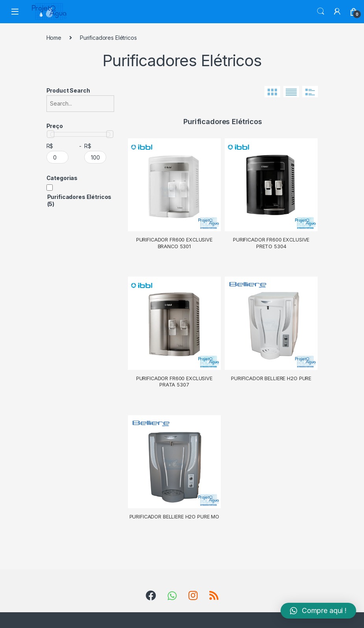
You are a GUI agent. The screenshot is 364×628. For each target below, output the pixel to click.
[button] (318, 611)
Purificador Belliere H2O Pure (271, 378)
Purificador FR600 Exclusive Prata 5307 (174, 382)
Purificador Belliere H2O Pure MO (175, 517)
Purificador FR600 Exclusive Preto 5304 (271, 243)
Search (321, 11)
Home (54, 38)
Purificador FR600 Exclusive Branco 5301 (174, 243)
